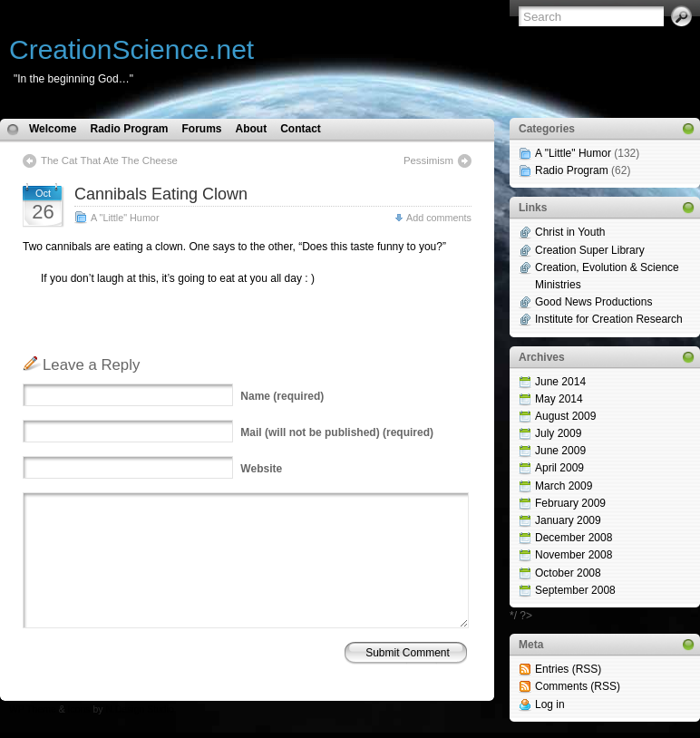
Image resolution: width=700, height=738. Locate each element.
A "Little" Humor (125, 218)
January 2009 (568, 520)
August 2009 (565, 416)
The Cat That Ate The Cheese (109, 160)
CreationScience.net (131, 49)
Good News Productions (593, 302)
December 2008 (574, 538)
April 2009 (559, 468)
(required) (282, 396)
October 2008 (568, 573)
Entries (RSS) (568, 669)
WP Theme (33, 709)
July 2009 (558, 433)
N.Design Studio (139, 709)
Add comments (439, 218)
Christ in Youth (570, 232)
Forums (201, 129)
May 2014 (559, 399)
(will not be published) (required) (337, 432)
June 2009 (560, 451)
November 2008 (574, 555)
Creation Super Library (590, 250)
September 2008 (575, 590)
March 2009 (564, 486)
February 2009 (570, 503)
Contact (301, 129)
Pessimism (428, 160)
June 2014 (560, 382)
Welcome (53, 129)
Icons (79, 709)
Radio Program (129, 129)
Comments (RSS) (578, 686)
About (252, 129)
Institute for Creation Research (609, 319)
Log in (550, 704)
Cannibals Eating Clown (161, 194)
